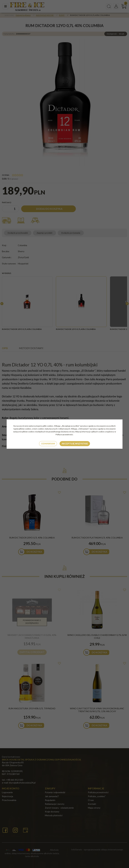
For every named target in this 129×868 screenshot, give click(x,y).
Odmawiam (48, 444)
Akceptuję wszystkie (75, 444)
